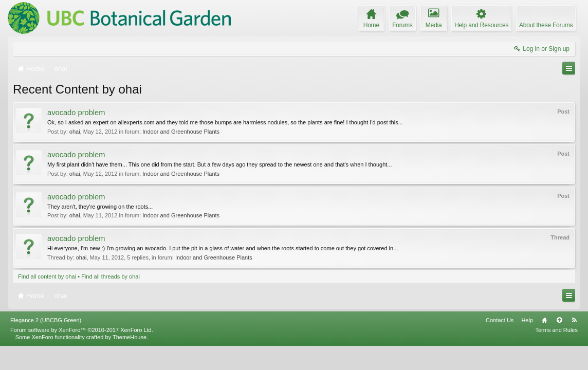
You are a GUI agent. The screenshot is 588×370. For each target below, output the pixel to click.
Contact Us (500, 344)
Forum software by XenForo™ (82, 354)
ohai (75, 132)
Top (559, 344)
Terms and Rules (556, 354)
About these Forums (546, 25)
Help (527, 344)
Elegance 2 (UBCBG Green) (46, 344)
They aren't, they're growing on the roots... (100, 207)
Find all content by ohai (47, 276)
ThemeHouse (130, 361)
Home (544, 344)
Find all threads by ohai (111, 276)
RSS (574, 344)
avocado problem (76, 113)
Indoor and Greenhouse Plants (181, 132)
